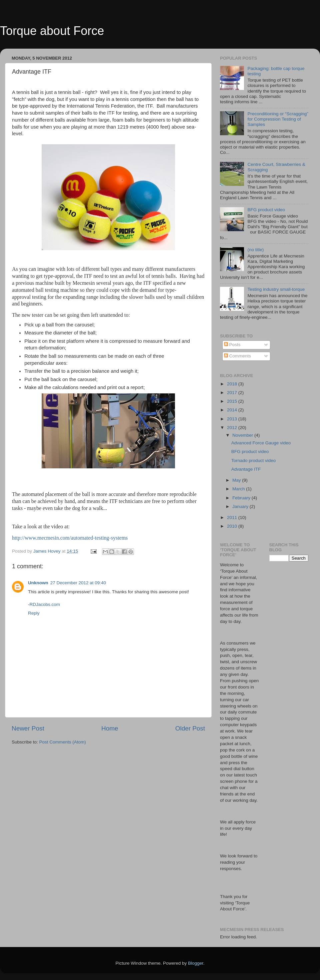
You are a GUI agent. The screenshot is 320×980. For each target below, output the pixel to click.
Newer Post (28, 728)
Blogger (196, 963)
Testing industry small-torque (276, 289)
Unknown (38, 583)
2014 (233, 410)
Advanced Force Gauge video (261, 443)
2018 (233, 384)
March (239, 489)
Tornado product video (254, 461)
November (243, 435)
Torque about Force (52, 31)
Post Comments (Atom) (63, 742)
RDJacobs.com (45, 604)
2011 (233, 517)
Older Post (190, 728)
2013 (233, 419)
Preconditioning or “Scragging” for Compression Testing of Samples (278, 119)
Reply (34, 613)
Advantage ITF (246, 469)
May (237, 480)
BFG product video (266, 210)
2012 (233, 428)
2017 (233, 393)
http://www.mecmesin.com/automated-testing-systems (70, 538)
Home (110, 728)
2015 (233, 401)
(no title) (255, 250)
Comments (237, 356)
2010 (233, 526)
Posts (232, 345)
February (242, 498)
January (241, 506)
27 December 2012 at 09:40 (78, 583)
